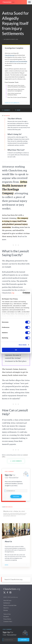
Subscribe (16, 496)
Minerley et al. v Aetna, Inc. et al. (14, 511)
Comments (6, 110)
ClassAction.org (9, 55)
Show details (23, 345)
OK (16, 350)
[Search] (16, 579)
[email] (16, 491)
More (7, 565)
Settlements (7, 603)
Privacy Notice (7, 619)
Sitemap (6, 610)
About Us (6, 608)
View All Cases (7, 600)
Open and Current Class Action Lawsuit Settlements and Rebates (17, 86)
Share (18, 110)
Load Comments (16, 461)
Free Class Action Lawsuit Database (17, 97)
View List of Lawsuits (12, 103)
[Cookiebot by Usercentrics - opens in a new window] (23, 293)
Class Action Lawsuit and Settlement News (14, 94)
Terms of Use (7, 614)
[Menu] (29, 2)
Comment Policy (8, 621)
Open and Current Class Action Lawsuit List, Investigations (16, 90)
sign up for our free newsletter (18, 61)
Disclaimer (6, 617)
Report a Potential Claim (10, 605)
